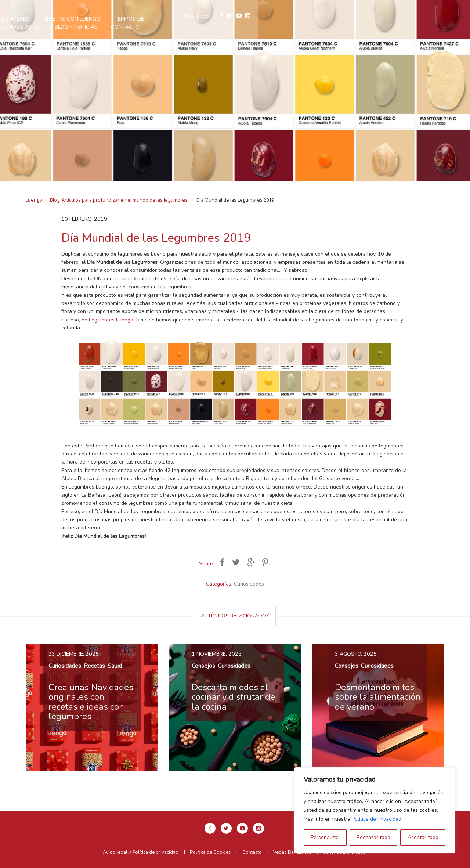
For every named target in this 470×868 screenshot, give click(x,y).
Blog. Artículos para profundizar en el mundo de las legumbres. (119, 200)
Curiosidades (249, 584)
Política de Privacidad (377, 819)
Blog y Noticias (208, 27)
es (418, 16)
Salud (115, 666)
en (401, 16)
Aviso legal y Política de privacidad (141, 852)
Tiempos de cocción (274, 19)
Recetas (94, 666)
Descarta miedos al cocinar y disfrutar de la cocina (233, 697)
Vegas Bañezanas (292, 852)
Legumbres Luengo (111, 320)
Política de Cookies (210, 852)
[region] (375, 810)
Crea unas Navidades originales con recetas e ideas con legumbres (91, 702)
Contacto (257, 27)
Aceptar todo (423, 837)
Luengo (34, 200)
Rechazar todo (373, 837)
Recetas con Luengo (204, 19)
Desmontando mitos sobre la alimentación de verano (378, 697)
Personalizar (325, 837)
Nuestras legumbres (132, 19)
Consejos (203, 666)
